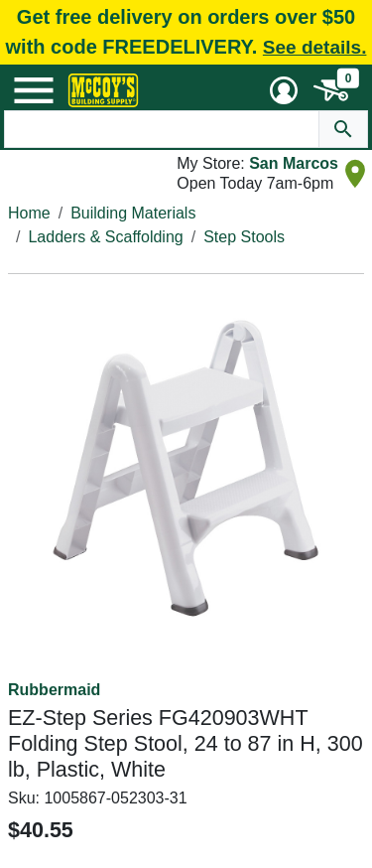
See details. (315, 47)
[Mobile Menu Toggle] (34, 90)
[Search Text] (162, 129)
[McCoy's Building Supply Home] (103, 90)
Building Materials (133, 213)
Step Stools (244, 237)
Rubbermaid (54, 690)
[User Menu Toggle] (284, 90)
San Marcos (294, 163)
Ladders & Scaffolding (105, 237)
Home (29, 213)
